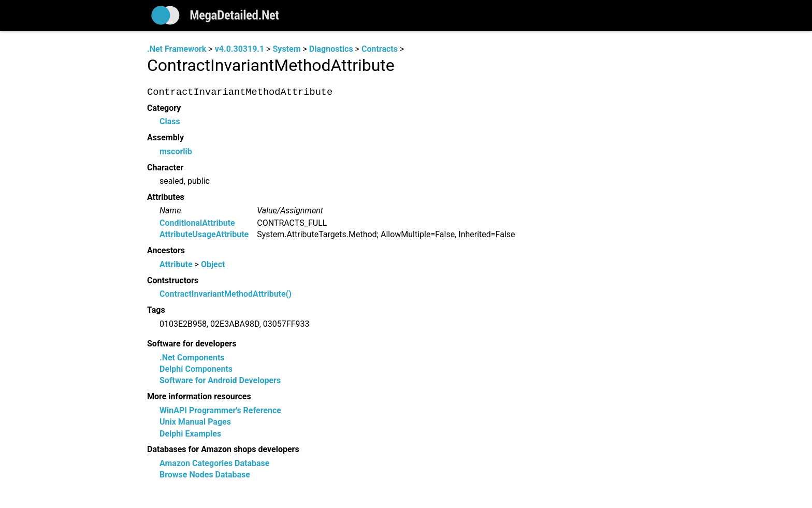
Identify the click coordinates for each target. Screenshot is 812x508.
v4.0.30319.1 (240, 49)
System (286, 49)
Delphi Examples (190, 434)
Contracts (380, 49)
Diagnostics (331, 49)
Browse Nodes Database (205, 475)
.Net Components (192, 358)
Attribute (176, 264)
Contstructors (173, 280)
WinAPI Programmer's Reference (220, 410)
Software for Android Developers (220, 381)
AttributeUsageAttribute (204, 235)
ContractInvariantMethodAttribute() (226, 294)
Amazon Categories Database (214, 463)
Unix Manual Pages (195, 422)
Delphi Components (196, 369)
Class (170, 122)
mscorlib (176, 151)
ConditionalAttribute (197, 223)
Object (213, 264)
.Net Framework (177, 49)
